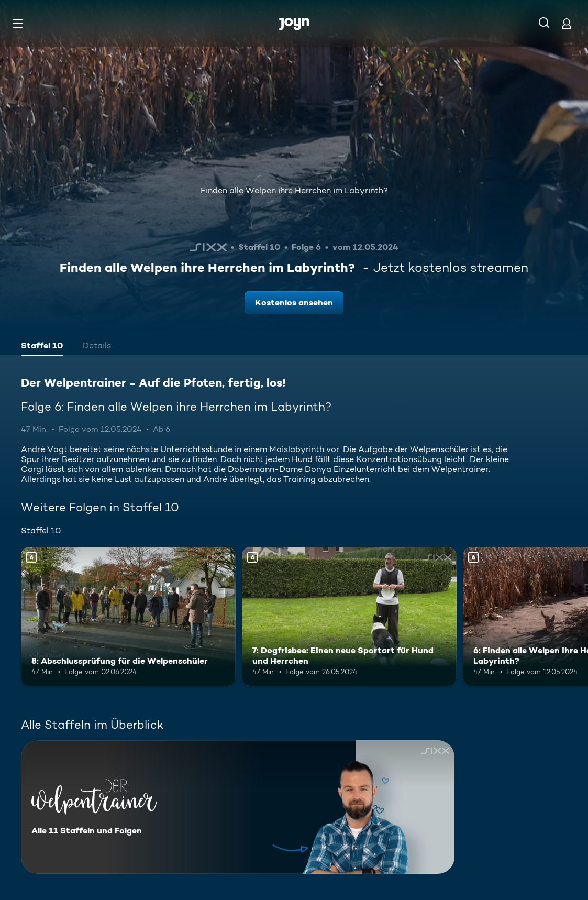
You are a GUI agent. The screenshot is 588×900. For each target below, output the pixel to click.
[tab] (42, 347)
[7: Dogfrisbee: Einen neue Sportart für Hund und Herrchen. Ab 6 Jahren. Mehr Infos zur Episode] (349, 617)
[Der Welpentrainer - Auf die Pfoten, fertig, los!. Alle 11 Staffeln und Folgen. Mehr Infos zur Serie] (238, 807)
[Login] (567, 23)
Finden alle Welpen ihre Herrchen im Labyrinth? (294, 190)
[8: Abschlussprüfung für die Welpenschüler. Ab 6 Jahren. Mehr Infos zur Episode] (128, 617)
